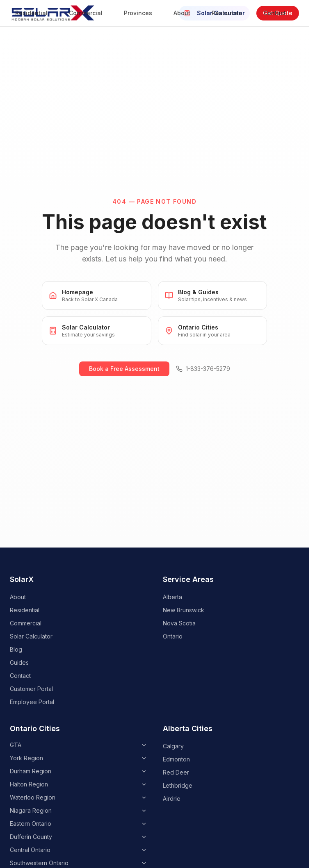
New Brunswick (184, 610)
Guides (19, 662)
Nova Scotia (179, 623)
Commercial (90, 13)
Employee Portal (32, 702)
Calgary (173, 746)
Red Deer (176, 772)
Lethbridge (178, 785)
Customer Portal (31, 689)
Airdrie (172, 799)
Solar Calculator (31, 636)
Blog (16, 649)
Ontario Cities (35, 728)
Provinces (142, 13)
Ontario (173, 636)
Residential (35, 13)
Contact (279, 13)
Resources (231, 13)
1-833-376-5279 (203, 369)
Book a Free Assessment (124, 369)
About (186, 13)
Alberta (172, 597)
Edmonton (176, 759)
